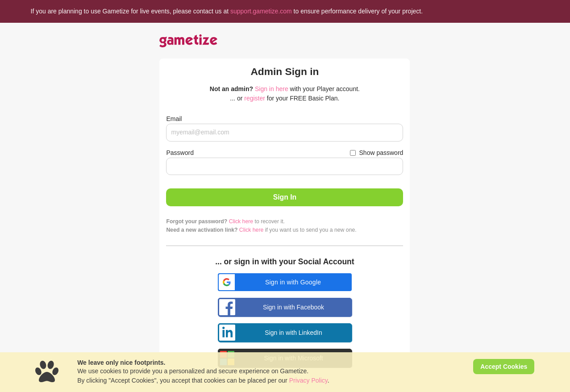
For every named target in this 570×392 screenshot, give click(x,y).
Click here (241, 221)
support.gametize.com (261, 11)
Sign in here (272, 89)
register (255, 98)
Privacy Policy (308, 380)
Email (174, 119)
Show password (381, 153)
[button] (285, 282)
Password (180, 153)
